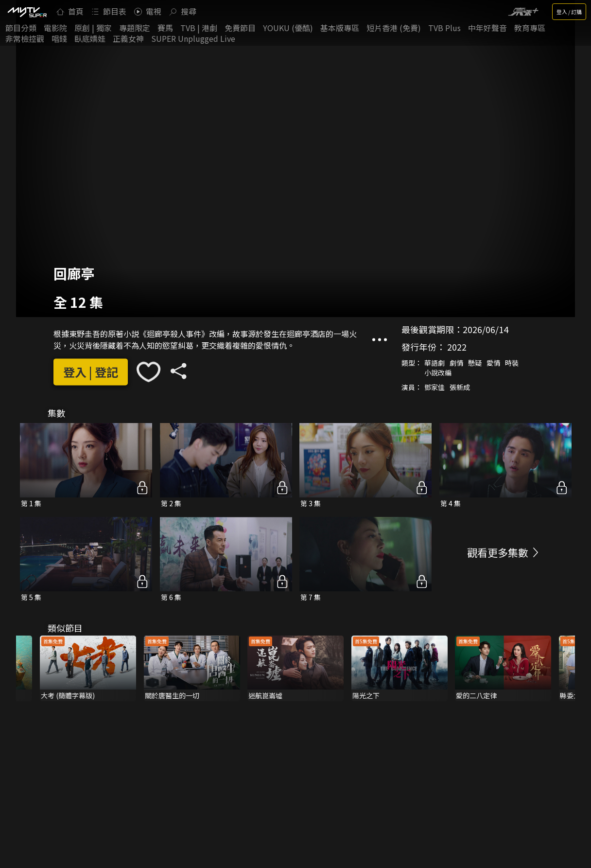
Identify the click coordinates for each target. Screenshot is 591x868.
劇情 (456, 363)
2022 (457, 347)
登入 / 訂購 (569, 12)
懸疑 (475, 363)
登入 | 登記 (91, 372)
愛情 (493, 363)
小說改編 (438, 373)
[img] (27, 12)
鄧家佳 (435, 388)
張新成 (460, 388)
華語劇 (435, 363)
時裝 (512, 363)
